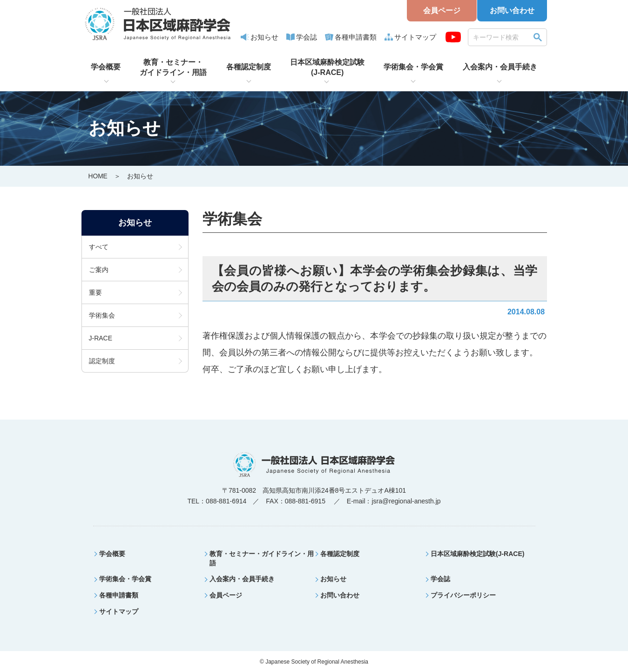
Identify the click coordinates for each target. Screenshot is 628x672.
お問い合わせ (512, 10)
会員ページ (442, 10)
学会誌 (307, 37)
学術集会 (102, 315)
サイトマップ (415, 37)
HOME (98, 176)
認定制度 (102, 360)
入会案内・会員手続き (500, 67)
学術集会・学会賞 (413, 67)
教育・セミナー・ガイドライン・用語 (173, 67)
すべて (99, 246)
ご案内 (99, 269)
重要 (95, 292)
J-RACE (101, 338)
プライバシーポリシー (463, 595)
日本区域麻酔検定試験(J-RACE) (327, 67)
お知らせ (264, 37)
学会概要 (106, 67)
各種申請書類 (356, 37)
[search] (501, 37)
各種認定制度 (249, 67)
